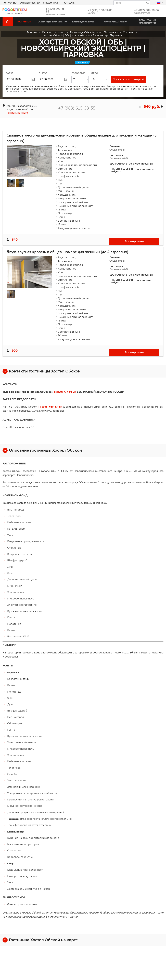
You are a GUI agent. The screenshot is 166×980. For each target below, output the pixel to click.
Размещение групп (84, 22)
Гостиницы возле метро (52, 22)
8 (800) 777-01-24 (65, 392)
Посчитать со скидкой (128, 79)
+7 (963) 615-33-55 (77, 108)
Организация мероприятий (147, 22)
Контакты (69, 3)
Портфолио (10, 3)
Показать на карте (17, 112)
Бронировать (134, 241)
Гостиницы (24, 22)
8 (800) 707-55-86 (56, 10)
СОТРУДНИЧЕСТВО (30, 3)
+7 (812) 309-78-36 (146, 10)
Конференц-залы (114, 22)
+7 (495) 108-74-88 (100, 10)
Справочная (50, 3)
